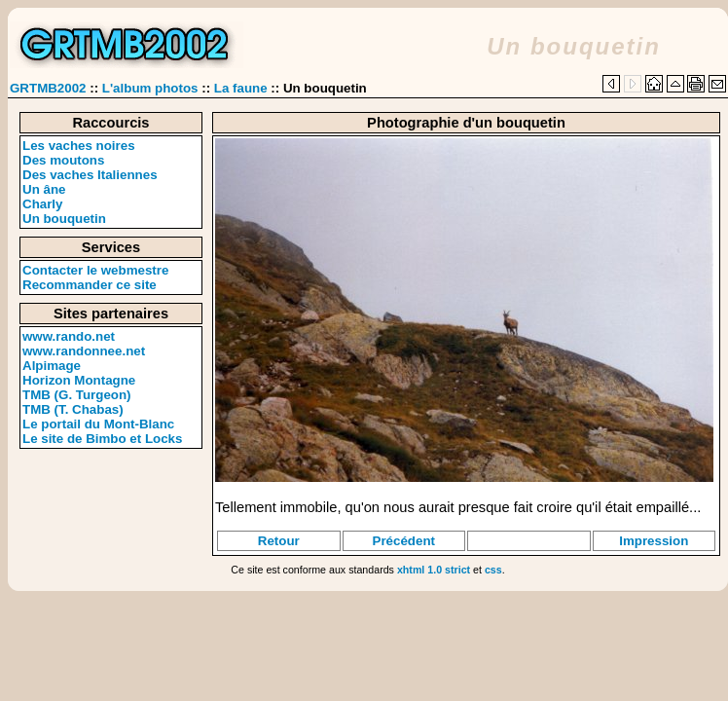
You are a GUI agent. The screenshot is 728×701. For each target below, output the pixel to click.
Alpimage (52, 366)
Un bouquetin (64, 219)
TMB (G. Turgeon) (77, 395)
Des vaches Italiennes (90, 175)
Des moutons (63, 160)
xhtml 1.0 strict (434, 570)
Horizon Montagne (79, 380)
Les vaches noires (79, 146)
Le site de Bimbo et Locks (102, 439)
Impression (654, 541)
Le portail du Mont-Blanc (98, 424)
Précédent (404, 541)
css (493, 570)
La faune (241, 88)
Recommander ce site (90, 285)
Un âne (44, 189)
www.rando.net (69, 336)
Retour (279, 541)
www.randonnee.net (84, 351)
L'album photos (150, 88)
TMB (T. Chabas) (73, 409)
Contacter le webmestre (95, 270)
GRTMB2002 (48, 88)
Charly (42, 204)
